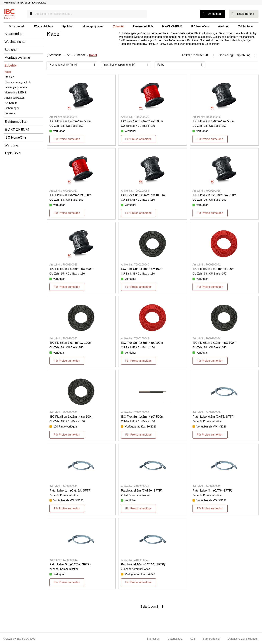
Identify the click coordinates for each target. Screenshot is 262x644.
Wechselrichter (44, 26)
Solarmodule (17, 26)
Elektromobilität (143, 26)
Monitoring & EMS (15, 93)
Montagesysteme (93, 26)
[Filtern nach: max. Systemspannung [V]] (126, 65)
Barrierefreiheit (212, 639)
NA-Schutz (11, 103)
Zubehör (118, 26)
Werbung (224, 26)
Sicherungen (12, 108)
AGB (193, 639)
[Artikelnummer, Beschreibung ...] (87, 14)
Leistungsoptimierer (16, 87)
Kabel (8, 72)
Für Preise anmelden (67, 139)
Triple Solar (246, 26)
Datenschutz (175, 639)
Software (10, 113)
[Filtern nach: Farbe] (180, 65)
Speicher (68, 26)
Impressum (154, 639)
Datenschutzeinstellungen (243, 639)
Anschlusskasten (15, 98)
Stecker (9, 77)
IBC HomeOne (200, 26)
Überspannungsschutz (18, 82)
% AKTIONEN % (172, 26)
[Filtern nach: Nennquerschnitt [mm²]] (72, 65)
